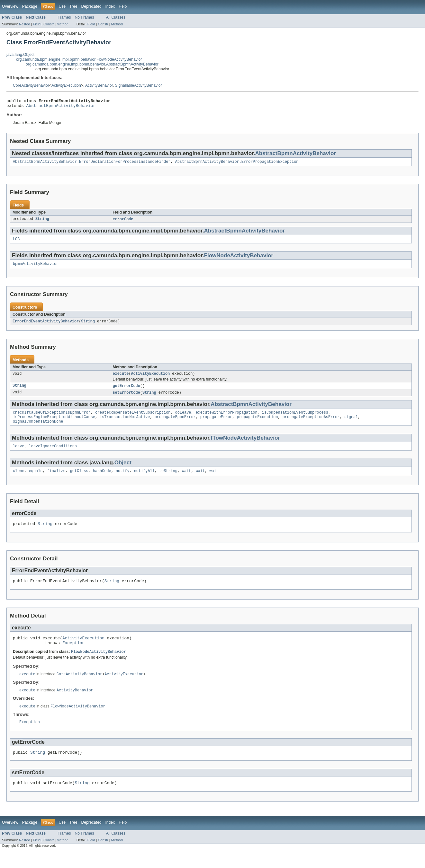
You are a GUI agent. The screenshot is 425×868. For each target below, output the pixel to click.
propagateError (216, 424)
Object (123, 471)
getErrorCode (127, 391)
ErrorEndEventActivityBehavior (46, 326)
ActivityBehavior (99, 85)
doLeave (183, 419)
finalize (56, 480)
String (42, 222)
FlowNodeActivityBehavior (239, 259)
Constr (49, 24)
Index (110, 6)
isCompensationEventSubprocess (295, 419)
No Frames (85, 17)
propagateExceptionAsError (311, 424)
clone (19, 480)
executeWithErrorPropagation (227, 419)
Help (123, 6)
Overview (10, 6)
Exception (73, 655)
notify (123, 480)
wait (186, 480)
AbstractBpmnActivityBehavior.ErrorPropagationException (237, 164)
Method (62, 24)
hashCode (102, 480)
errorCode (123, 222)
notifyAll (144, 480)
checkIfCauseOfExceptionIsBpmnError (52, 419)
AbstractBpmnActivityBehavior (61, 107)
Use (62, 6)
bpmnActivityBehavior (36, 268)
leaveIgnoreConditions (53, 454)
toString (168, 480)
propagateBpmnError (175, 424)
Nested (25, 24)
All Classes (116, 17)
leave (19, 454)
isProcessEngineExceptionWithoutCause (54, 424)
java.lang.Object (20, 55)
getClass (79, 480)
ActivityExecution (66, 85)
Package (30, 6)
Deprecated (91, 6)
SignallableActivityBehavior (139, 85)
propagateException (257, 424)
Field (37, 24)
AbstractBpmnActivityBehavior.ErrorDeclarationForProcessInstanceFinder (92, 164)
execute (121, 379)
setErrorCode (127, 398)
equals (36, 480)
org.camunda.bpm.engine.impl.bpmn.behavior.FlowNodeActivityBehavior (79, 59)
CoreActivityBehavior (31, 85)
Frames (64, 17)
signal (351, 424)
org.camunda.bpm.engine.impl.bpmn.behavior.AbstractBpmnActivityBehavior (92, 64)
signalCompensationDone (38, 429)
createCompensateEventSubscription (133, 419)
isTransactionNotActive (125, 424)
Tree (73, 6)
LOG (16, 242)
